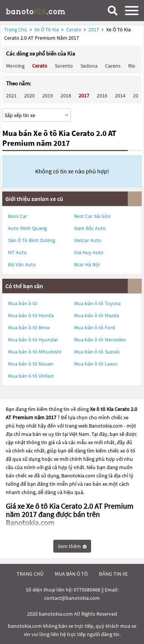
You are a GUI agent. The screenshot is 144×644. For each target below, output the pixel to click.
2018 (66, 96)
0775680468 (87, 590)
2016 (102, 96)
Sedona (89, 66)
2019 (48, 96)
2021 (11, 96)
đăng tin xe (113, 574)
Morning (15, 66)
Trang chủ (16, 29)
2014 (120, 96)
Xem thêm (72, 546)
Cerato (74, 29)
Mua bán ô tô (23, 303)
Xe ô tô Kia (47, 29)
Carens (113, 66)
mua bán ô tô (71, 574)
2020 (29, 96)
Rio (132, 66)
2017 (94, 29)
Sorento (64, 66)
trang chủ (30, 574)
